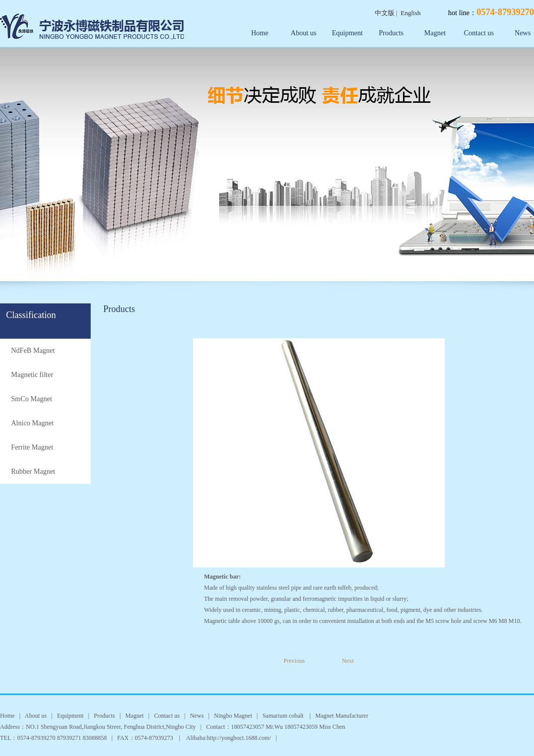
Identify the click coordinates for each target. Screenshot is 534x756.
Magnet (435, 33)
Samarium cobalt (284, 716)
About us (304, 33)
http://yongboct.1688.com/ (239, 738)
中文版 (385, 13)
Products (391, 33)
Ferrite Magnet (32, 447)
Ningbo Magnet (233, 716)
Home (259, 33)
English (411, 13)
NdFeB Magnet (33, 351)
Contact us (479, 33)
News (197, 716)
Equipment (347, 33)
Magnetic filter (32, 375)
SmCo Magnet (31, 399)
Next (348, 661)
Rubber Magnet (33, 471)
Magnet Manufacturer (342, 716)
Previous (302, 661)
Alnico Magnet (32, 423)
